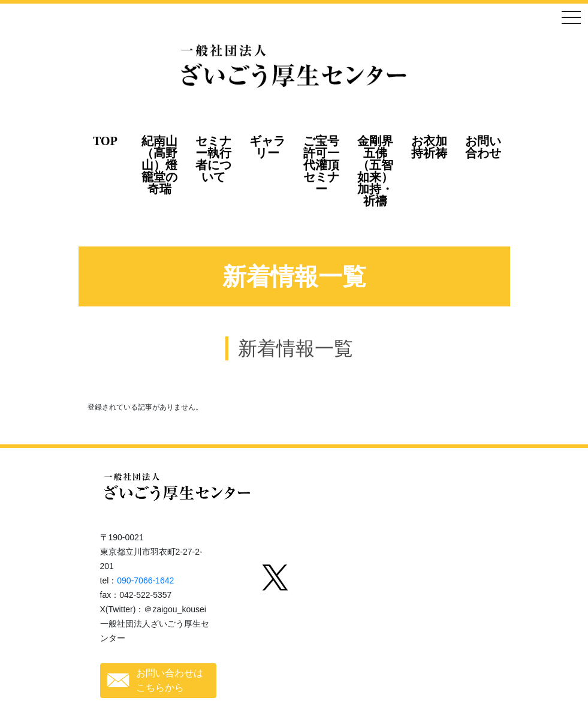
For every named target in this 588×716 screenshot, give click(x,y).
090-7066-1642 (145, 580)
